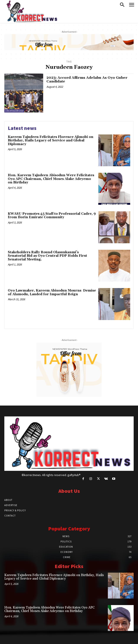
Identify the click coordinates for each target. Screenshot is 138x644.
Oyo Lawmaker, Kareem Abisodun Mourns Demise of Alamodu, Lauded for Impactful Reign (52, 292)
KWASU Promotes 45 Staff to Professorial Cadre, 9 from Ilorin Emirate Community (52, 216)
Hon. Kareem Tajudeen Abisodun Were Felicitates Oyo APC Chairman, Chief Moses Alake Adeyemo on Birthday (51, 179)
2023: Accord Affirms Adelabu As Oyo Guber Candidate (87, 80)
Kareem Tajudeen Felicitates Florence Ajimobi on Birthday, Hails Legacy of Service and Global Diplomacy (51, 141)
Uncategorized (14, 111)
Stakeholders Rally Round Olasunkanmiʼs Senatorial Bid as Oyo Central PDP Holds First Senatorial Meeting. (47, 256)
